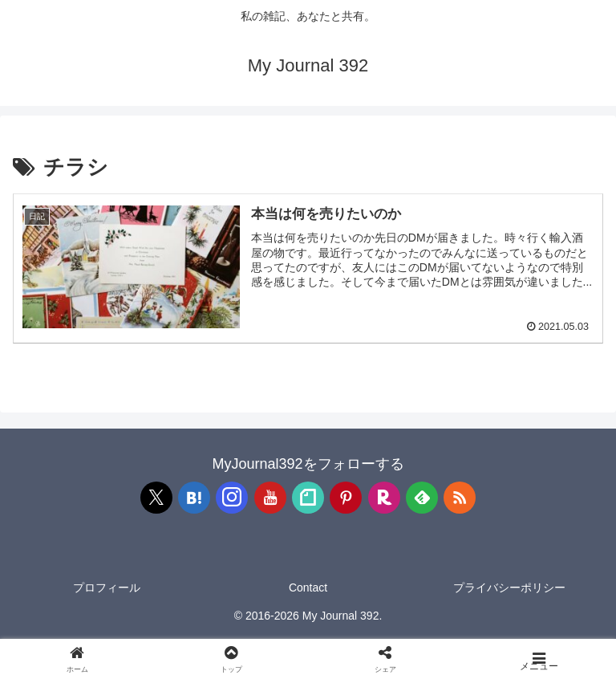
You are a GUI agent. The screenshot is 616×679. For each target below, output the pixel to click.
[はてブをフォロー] (194, 498)
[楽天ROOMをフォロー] (384, 498)
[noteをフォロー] (308, 498)
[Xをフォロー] (156, 498)
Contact (308, 588)
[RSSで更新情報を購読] (460, 498)
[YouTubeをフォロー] (270, 498)
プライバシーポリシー (509, 588)
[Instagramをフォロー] (232, 498)
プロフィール (107, 588)
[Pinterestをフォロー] (346, 498)
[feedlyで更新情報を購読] (422, 498)
